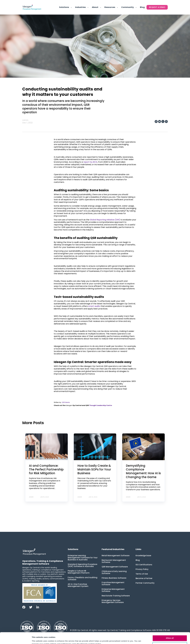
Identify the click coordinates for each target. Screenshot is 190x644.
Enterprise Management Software (113, 590)
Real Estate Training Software (116, 596)
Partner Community (145, 583)
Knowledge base (143, 556)
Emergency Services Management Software (113, 601)
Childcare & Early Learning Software (114, 572)
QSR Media (66, 402)
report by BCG (90, 162)
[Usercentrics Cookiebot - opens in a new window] (16, 639)
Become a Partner (144, 578)
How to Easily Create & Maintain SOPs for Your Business (94, 469)
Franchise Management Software (113, 583)
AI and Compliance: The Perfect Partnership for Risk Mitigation (46, 469)
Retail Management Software (116, 556)
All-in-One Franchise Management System (78, 585)
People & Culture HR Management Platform (79, 572)
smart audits (94, 306)
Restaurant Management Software (114, 561)
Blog (138, 560)
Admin (25, 120)
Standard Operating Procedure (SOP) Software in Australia (82, 565)
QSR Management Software (115, 567)
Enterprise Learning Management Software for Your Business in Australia (83, 558)
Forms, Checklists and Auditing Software (83, 579)
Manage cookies (170, 634)
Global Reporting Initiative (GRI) (105, 220)
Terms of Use (142, 574)
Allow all (170, 627)
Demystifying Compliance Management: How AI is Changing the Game (143, 471)
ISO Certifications (144, 565)
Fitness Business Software (114, 578)
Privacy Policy (142, 569)
